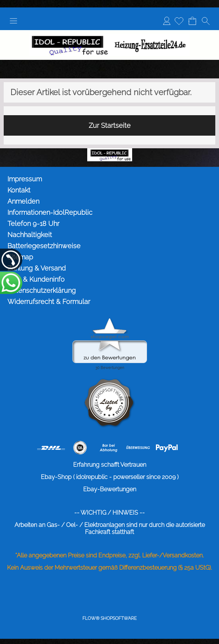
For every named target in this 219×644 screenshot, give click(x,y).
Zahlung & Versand (37, 268)
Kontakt (19, 190)
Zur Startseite (110, 125)
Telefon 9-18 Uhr (33, 224)
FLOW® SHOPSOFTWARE (109, 618)
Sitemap (20, 257)
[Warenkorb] (192, 21)
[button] (13, 21)
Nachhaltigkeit (30, 235)
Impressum (25, 179)
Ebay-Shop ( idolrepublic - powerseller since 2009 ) (110, 477)
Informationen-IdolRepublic (50, 212)
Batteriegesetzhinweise (44, 246)
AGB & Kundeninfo (36, 279)
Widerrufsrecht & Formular (49, 302)
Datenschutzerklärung (42, 290)
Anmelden (167, 21)
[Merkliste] (179, 21)
